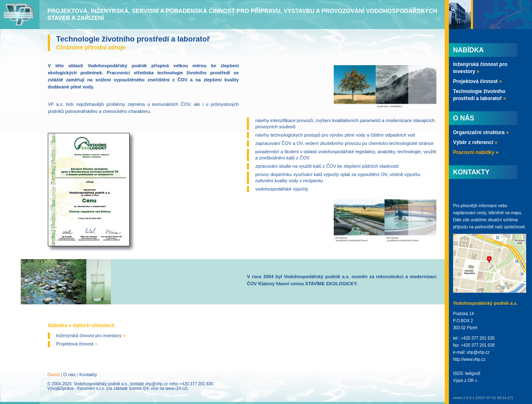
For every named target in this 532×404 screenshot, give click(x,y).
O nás (69, 375)
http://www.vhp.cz (469, 359)
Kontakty (88, 375)
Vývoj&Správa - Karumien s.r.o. (76, 388)
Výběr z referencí (475, 142)
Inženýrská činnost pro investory (91, 335)
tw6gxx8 (473, 373)
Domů (53, 375)
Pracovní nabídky (476, 152)
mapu (516, 213)
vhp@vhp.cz (156, 384)
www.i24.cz (176, 388)
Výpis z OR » (465, 381)
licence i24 (139, 388)
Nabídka (468, 50)
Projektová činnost (77, 344)
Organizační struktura (481, 132)
